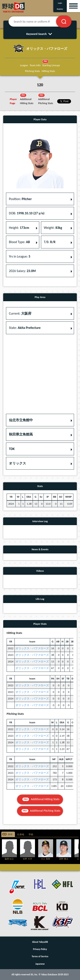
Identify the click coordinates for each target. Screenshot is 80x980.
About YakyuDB (40, 942)
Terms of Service (40, 956)
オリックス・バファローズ (32, 648)
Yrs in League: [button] (20, 256)
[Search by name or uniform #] (38, 21)
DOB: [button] (27, 213)
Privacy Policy (40, 949)
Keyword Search (40, 34)
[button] (40, 420)
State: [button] (25, 328)
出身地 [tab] (21, 835)
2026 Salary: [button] (22, 271)
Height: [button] (19, 228)
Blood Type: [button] (20, 242)
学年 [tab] (10, 835)
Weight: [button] (53, 228)
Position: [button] (20, 199)
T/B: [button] (50, 242)
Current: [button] (20, 313)
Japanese (40, 964)
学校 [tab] (31, 835)
